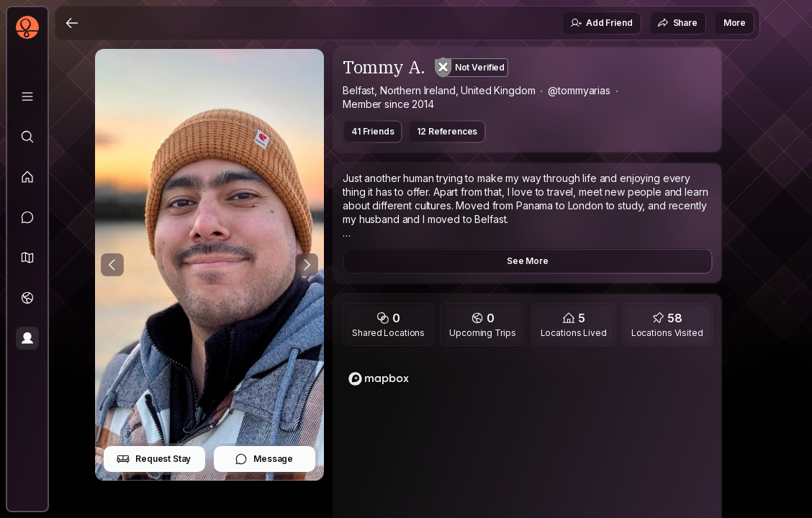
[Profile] (27, 338)
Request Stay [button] (154, 459)
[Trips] (27, 298)
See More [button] (528, 261)
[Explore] (27, 137)
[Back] (72, 23)
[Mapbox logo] (379, 379)
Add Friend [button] (601, 23)
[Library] (27, 96)
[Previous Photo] (112, 265)
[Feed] (27, 177)
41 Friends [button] (373, 131)
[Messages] (27, 217)
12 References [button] (447, 131)
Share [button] (677, 23)
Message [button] (264, 459)
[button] (27, 258)
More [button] (735, 23)
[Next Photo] (307, 265)
